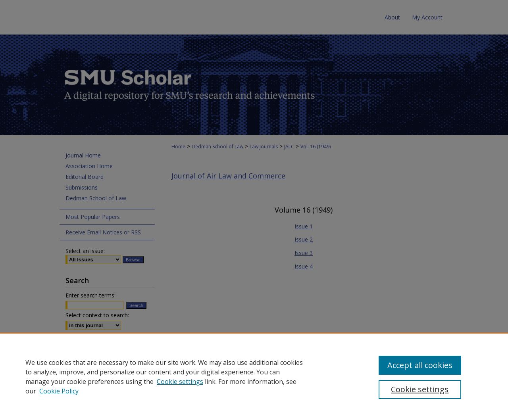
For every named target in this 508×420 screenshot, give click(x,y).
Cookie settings (180, 382)
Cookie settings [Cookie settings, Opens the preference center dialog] (420, 389)
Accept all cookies (420, 365)
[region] (254, 376)
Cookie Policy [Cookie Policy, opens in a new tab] (59, 391)
